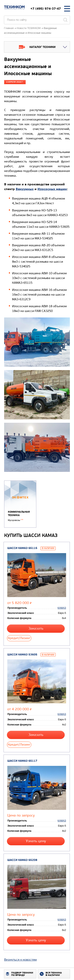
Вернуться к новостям (20, 960)
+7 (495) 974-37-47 (46, 9)
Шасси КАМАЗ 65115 (22, 548)
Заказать (36, 629)
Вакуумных (25, 189)
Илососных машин (52, 189)
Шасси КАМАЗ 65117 (22, 761)
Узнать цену (36, 841)
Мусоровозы (15, 520)
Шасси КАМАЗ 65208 (22, 860)
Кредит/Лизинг (19, 638)
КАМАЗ (62, 608)
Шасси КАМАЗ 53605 (22, 655)
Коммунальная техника (19, 514)
